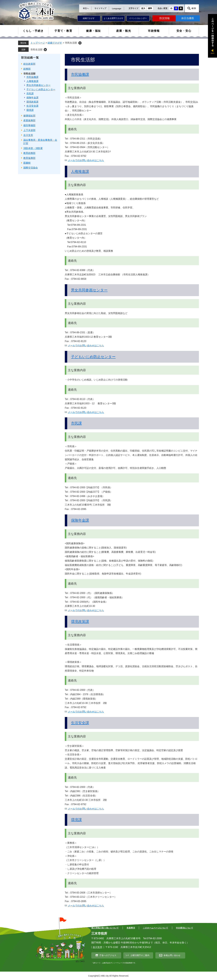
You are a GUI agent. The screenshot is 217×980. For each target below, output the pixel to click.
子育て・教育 (63, 31)
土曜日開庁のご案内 (140, 955)
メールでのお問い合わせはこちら (86, 160)
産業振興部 (29, 120)
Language (117, 9)
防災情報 (165, 18)
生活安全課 (80, 723)
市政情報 (154, 31)
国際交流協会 (31, 168)
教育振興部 (29, 158)
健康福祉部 (29, 116)
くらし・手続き (33, 31)
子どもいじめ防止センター (93, 357)
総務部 (27, 69)
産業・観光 (124, 31)
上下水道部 (29, 130)
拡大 (143, 8)
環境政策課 (80, 622)
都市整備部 (29, 125)
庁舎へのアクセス (108, 955)
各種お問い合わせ (172, 955)
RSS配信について (185, 928)
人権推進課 (80, 171)
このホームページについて (156, 928)
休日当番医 (188, 18)
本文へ (86, 8)
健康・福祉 (94, 31)
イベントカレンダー (138, 18)
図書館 (27, 163)
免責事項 (131, 928)
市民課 (76, 423)
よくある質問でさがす (113, 18)
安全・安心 (184, 31)
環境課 (76, 820)
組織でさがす (89, 18)
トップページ (38, 43)
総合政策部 (29, 64)
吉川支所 (28, 135)
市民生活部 (36, 50)
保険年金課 (80, 520)
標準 (150, 8)
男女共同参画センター (89, 290)
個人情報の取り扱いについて (105, 928)
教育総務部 (29, 153)
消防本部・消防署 (33, 148)
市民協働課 (80, 74)
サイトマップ (100, 8)
